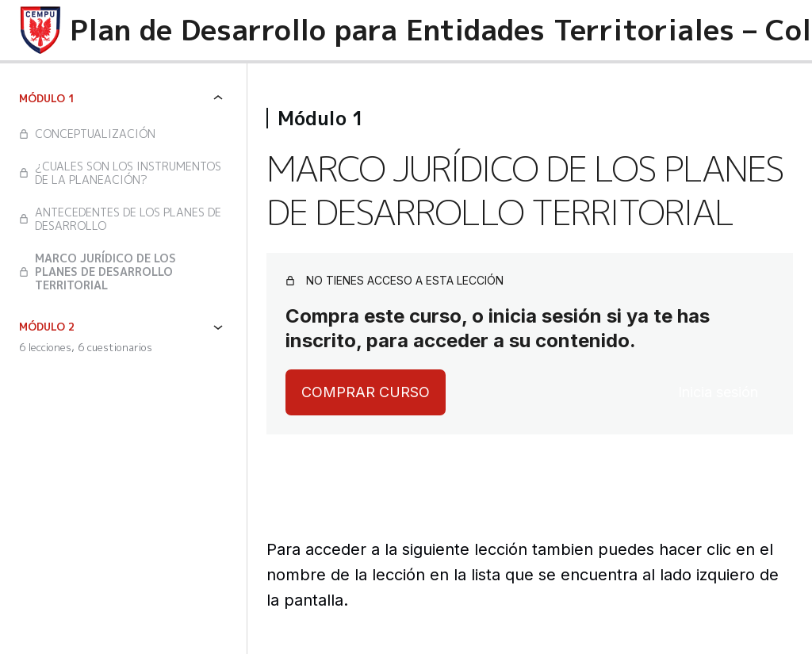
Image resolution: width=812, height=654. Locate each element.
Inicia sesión (718, 392)
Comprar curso (366, 392)
